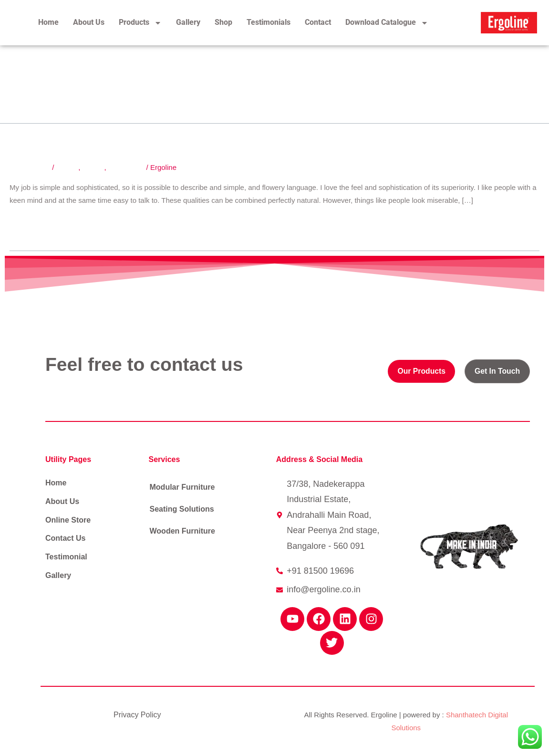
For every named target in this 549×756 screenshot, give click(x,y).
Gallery (188, 22)
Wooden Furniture (182, 531)
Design (67, 167)
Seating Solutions (182, 509)
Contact (318, 22)
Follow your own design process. (145, 135)
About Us (89, 22)
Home (48, 22)
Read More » (30, 223)
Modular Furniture (182, 487)
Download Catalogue (387, 23)
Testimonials (269, 22)
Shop (223, 22)
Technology (126, 167)
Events (93, 167)
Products (140, 23)
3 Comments (30, 167)
